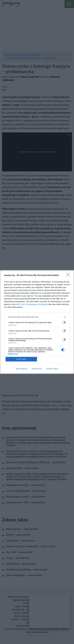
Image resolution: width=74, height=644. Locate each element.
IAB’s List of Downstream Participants (32, 304)
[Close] (69, 275)
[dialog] (37, 322)
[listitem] (37, 317)
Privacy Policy (52, 369)
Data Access (37, 369)
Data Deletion (22, 369)
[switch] (64, 322)
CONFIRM (21, 359)
